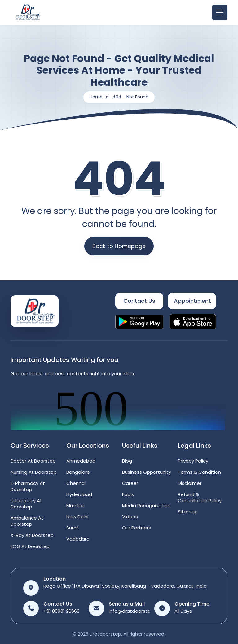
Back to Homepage (119, 246)
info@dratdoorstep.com (137, 611)
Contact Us (139, 301)
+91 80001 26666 (62, 611)
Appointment (192, 301)
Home (96, 97)
